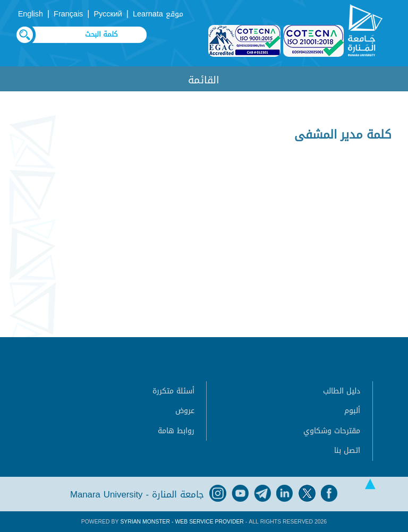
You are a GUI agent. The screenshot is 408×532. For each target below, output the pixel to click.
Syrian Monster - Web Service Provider (182, 522)
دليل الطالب (342, 391)
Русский (108, 14)
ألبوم (352, 411)
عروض (185, 411)
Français (68, 14)
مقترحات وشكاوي (332, 431)
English (31, 14)
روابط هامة (176, 431)
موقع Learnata (158, 14)
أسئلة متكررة (173, 391)
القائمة (204, 80)
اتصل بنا (347, 451)
